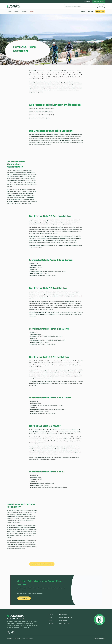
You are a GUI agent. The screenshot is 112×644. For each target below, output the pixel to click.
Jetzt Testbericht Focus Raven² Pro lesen (42, 564)
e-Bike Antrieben (30, 184)
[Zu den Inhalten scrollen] (56, 60)
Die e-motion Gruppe (64, 623)
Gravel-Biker (60, 434)
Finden (101, 6)
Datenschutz (17, 639)
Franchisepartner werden (66, 618)
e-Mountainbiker (50, 434)
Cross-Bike (33, 531)
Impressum (10, 639)
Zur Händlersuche (24, 598)
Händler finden (100, 11)
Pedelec (21, 512)
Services (83, 11)
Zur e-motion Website (100, 639)
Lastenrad (25, 11)
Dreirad (17, 11)
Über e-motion (63, 620)
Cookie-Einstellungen (27, 639)
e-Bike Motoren (71, 71)
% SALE (32, 11)
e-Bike (10, 11)
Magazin (91, 11)
